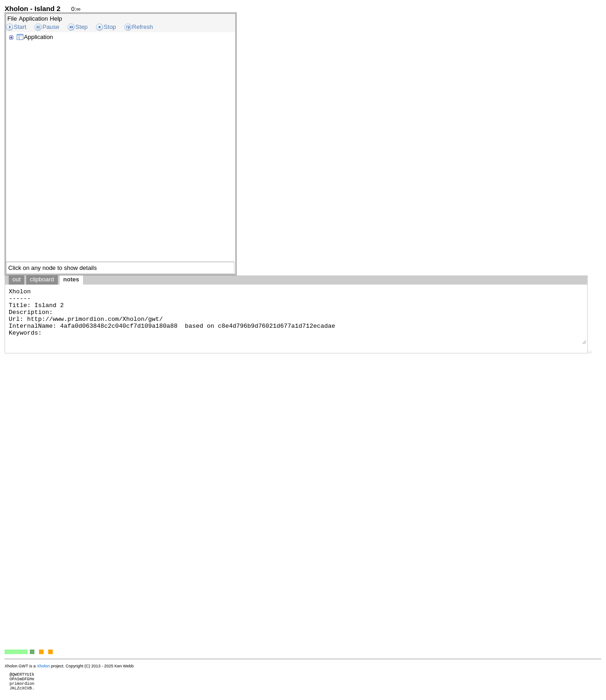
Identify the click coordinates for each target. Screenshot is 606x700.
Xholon (43, 666)
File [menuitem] (12, 19)
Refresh (143, 27)
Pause (51, 27)
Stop (110, 27)
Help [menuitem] (56, 19)
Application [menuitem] (33, 19)
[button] (590, 351)
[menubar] (35, 19)
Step (81, 27)
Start (20, 27)
